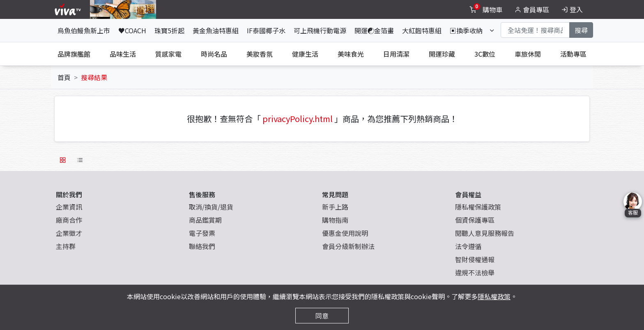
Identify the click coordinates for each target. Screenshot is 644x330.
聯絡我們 (202, 246)
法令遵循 (468, 246)
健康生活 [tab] (305, 54)
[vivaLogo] (69, 9)
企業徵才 (69, 233)
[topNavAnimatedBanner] (123, 9)
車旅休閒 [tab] (528, 54)
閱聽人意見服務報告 (485, 233)
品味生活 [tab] (123, 54)
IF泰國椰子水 (266, 30)
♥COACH (132, 30)
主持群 (66, 246)
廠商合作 (69, 220)
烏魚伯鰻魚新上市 (84, 30)
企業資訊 (69, 207)
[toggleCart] (487, 9)
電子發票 (202, 233)
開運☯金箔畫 (374, 30)
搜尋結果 (94, 77)
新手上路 (335, 207)
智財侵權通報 (475, 259)
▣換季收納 (466, 30)
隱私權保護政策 (478, 207)
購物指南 (335, 220)
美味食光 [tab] (351, 54)
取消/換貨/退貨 (211, 207)
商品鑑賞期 (205, 220)
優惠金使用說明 (345, 233)
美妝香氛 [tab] (260, 54)
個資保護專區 (475, 220)
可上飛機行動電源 (320, 30)
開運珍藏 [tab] (442, 54)
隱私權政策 (494, 296)
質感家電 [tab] (168, 54)
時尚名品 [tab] (214, 54)
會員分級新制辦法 (348, 246)
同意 (322, 316)
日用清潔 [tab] (396, 54)
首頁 (64, 77)
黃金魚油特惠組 (216, 30)
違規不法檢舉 (475, 272)
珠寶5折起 (169, 30)
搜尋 (581, 30)
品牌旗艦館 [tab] (74, 54)
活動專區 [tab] (573, 54)
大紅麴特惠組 (422, 30)
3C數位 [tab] (485, 54)
